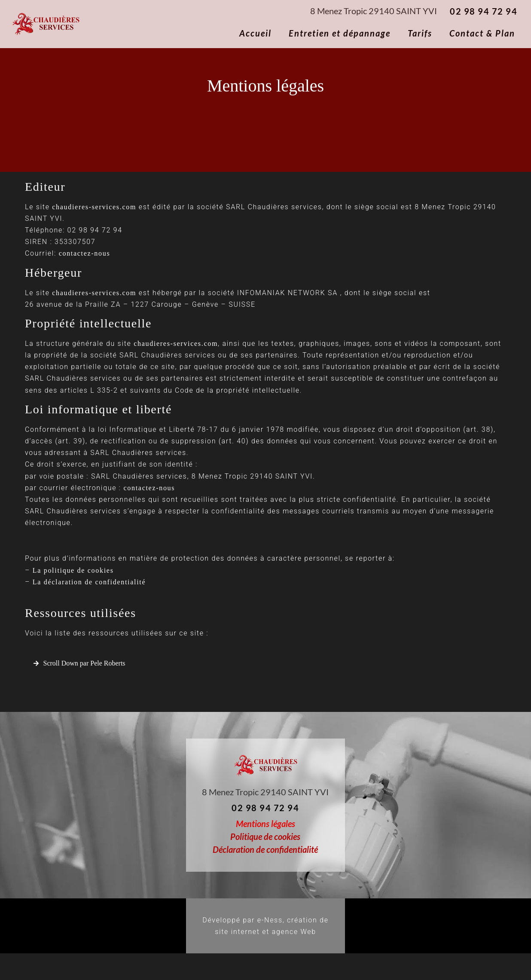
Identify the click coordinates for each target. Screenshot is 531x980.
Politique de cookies (265, 837)
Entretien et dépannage (340, 33)
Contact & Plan (482, 33)
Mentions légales (265, 824)
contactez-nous (85, 253)
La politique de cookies (73, 570)
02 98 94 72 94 (484, 11)
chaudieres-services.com (94, 207)
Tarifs (420, 33)
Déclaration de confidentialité (265, 849)
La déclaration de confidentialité (89, 582)
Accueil (255, 33)
